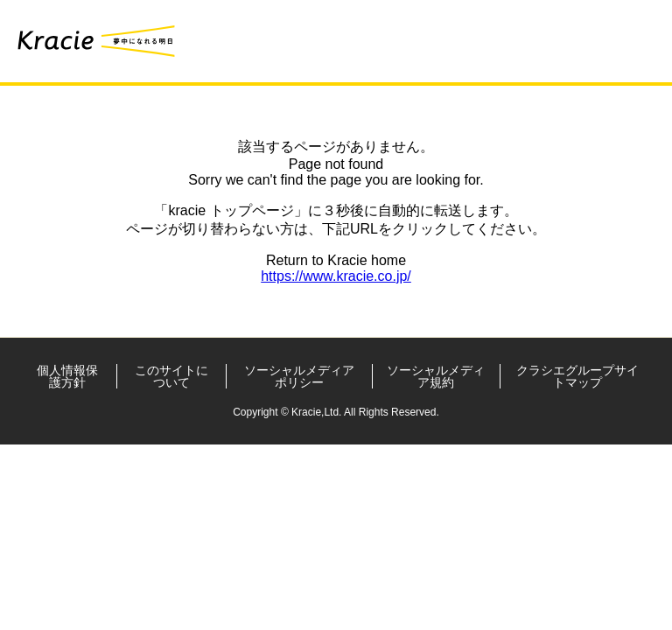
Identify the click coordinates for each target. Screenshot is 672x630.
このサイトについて (171, 376)
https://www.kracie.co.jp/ (336, 276)
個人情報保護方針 (67, 376)
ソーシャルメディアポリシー (299, 376)
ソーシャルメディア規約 (436, 376)
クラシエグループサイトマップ (577, 376)
